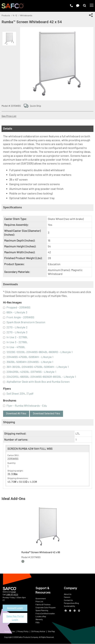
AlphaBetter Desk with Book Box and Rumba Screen (38, 382)
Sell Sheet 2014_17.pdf (20, 394)
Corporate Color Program (45, 607)
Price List (39, 601)
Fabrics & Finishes (43, 604)
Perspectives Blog (71, 603)
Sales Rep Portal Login (15, 618)
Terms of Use (9, 631)
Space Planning (41, 610)
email (13, 592)
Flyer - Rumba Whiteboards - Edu (27, 406)
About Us (68, 594)
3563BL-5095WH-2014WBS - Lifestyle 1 (30, 362)
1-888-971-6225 (12, 594)
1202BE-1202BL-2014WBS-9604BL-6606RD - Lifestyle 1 (39, 352)
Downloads (11, 284)
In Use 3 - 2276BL (17, 342)
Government (40, 598)
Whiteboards (26, 15)
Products (6, 15)
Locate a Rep (41, 616)
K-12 (15, 15)
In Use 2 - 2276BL (17, 337)
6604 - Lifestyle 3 (17, 312)
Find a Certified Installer (45, 613)
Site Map (51, 631)
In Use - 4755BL (16, 347)
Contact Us (68, 600)
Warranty (39, 619)
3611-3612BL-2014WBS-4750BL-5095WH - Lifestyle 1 (38, 367)
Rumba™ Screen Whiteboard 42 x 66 (41, 552)
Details (8, 129)
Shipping (9, 422)
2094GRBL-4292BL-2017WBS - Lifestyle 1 (31, 372)
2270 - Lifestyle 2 (17, 327)
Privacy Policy (23, 631)
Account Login (15, 608)
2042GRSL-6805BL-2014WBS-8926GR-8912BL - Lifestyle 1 (41, 377)
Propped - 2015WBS (18, 307)
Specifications (13, 207)
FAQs (38, 622)
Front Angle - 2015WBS (20, 317)
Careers (67, 597)
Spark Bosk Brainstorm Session (26, 322)
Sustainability (69, 606)
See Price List (9, 116)
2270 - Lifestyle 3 (17, 332)
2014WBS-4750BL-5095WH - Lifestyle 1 (30, 357)
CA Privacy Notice (38, 631)
